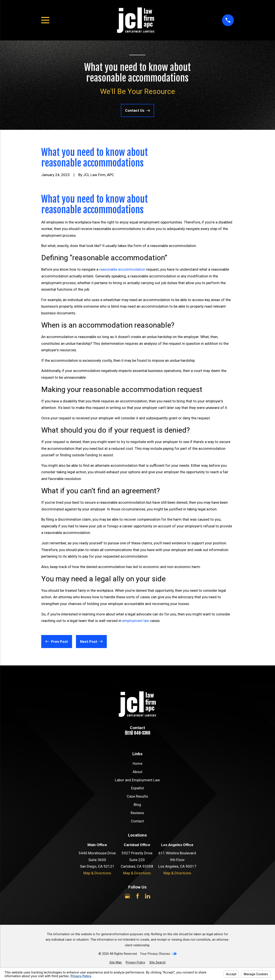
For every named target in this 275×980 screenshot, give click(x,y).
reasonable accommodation (122, 269)
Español (137, 788)
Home (137, 763)
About (137, 772)
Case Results (137, 796)
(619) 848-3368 (137, 733)
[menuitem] (116, 963)
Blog (137, 805)
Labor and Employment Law (137, 780)
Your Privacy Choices (158, 954)
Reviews (137, 813)
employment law (136, 621)
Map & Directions (97, 873)
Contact (137, 821)
